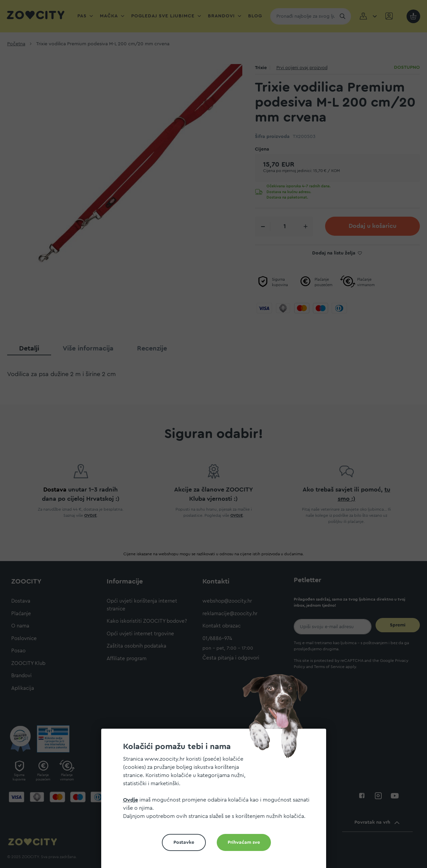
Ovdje (131, 800)
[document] (216, 801)
